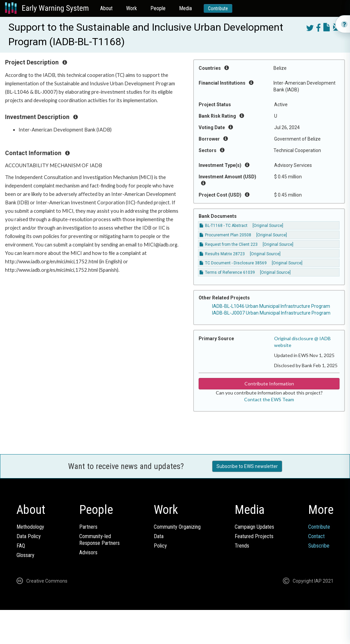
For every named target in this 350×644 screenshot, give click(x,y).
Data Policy (29, 536)
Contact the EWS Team (269, 399)
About (106, 8)
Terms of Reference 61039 (227, 272)
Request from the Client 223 (229, 244)
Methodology (30, 527)
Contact (316, 536)
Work (132, 8)
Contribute (218, 8)
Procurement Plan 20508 (225, 235)
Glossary (25, 555)
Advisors (88, 552)
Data (159, 536)
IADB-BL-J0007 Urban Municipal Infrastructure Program (271, 313)
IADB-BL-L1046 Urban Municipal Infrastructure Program (271, 306)
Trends (242, 546)
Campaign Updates (254, 527)
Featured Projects (254, 536)
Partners (88, 527)
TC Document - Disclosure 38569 (233, 263)
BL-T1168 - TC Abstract (224, 226)
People (158, 8)
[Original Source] (268, 226)
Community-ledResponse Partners (99, 540)
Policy (160, 546)
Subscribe (319, 546)
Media (185, 8)
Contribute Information (269, 384)
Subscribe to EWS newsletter (247, 466)
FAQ (21, 546)
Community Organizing (177, 527)
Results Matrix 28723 (222, 254)
